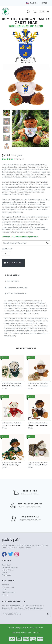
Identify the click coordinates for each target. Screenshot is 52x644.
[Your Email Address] (23, 614)
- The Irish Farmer (38, 425)
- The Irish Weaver (37, 465)
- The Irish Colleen (12, 386)
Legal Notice (16, 632)
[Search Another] (23, 243)
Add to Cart (13, 263)
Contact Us (36, 632)
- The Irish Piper (11, 465)
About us (5, 585)
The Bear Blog (8, 587)
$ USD (44, 3)
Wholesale (6, 575)
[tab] (26, 275)
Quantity (7, 249)
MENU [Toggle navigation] (44, 12)
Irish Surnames (8, 592)
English (31, 3)
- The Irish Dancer (11, 425)
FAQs (4, 590)
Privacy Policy (26, 632)
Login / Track (7, 570)
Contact (5, 595)
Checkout (6, 572)
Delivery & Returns (10, 567)
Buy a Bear (6, 565)
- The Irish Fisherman (38, 386)
